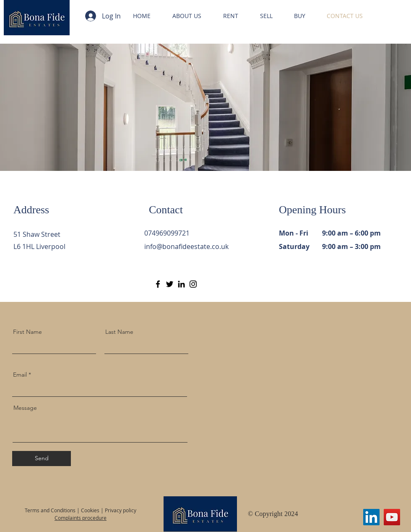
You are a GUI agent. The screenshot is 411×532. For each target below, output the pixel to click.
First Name (27, 332)
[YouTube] (392, 517)
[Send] (42, 459)
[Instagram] (193, 284)
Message (25, 408)
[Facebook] (158, 284)
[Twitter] (170, 284)
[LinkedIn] (181, 284)
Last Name (119, 332)
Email (20, 375)
